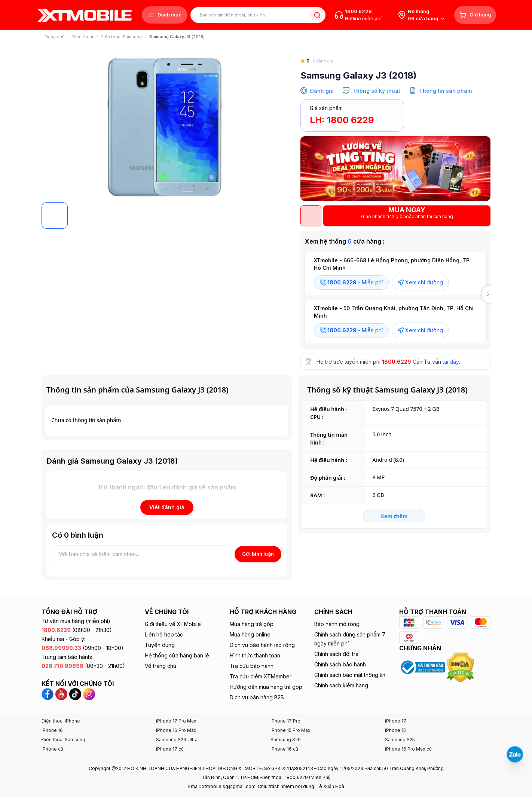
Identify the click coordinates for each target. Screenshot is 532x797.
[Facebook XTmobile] (48, 693)
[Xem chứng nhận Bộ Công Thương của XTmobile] (423, 667)
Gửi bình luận (258, 554)
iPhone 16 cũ (284, 749)
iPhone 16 (52, 730)
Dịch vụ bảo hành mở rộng (262, 645)
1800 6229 (358, 11)
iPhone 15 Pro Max (291, 730)
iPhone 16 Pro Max (176, 730)
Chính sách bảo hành (340, 664)
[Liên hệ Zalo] (515, 754)
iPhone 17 (396, 721)
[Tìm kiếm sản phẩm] (258, 15)
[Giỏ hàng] (475, 15)
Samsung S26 (286, 740)
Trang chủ (55, 37)
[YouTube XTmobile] (62, 693)
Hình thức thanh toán (255, 655)
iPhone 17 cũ (170, 749)
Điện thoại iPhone (61, 721)
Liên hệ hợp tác (164, 634)
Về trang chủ (160, 666)
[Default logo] (55, 216)
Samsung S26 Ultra (177, 740)
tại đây (451, 362)
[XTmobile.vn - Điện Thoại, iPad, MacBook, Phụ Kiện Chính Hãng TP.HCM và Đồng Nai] (85, 15)
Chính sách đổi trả (336, 654)
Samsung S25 (400, 740)
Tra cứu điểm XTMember (261, 676)
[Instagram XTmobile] (89, 693)
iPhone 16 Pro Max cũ (408, 749)
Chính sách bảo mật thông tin (350, 675)
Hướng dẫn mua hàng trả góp (266, 687)
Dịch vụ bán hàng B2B (257, 697)
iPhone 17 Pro (285, 721)
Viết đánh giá (167, 507)
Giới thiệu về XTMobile (173, 624)
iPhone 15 (395, 730)
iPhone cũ (52, 749)
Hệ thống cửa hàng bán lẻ (177, 655)
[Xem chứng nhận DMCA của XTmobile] (461, 667)
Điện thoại (83, 37)
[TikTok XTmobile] (76, 693)
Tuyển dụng (160, 645)
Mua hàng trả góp (252, 624)
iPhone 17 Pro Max (176, 721)
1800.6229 (397, 362)
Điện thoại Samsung (121, 37)
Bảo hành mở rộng (337, 624)
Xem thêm (394, 516)
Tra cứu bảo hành (252, 666)
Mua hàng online (250, 634)
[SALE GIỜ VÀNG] (395, 169)
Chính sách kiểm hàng (341, 685)
